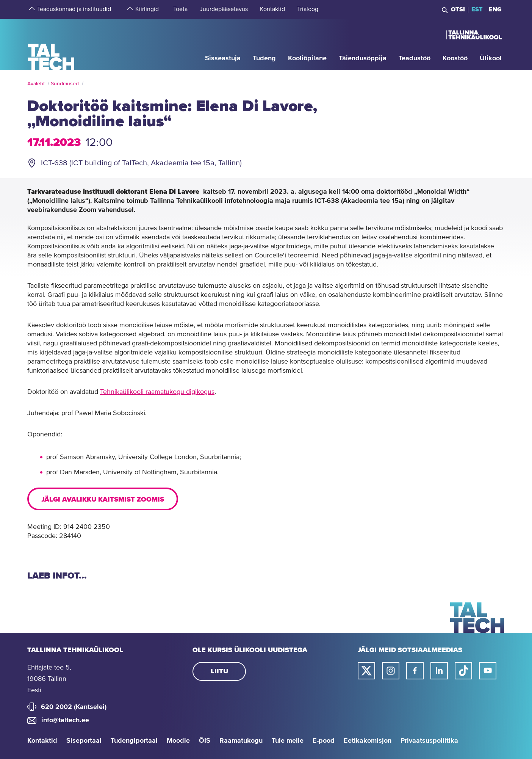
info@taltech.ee (65, 720)
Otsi (458, 9)
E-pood (324, 741)
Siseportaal (84, 741)
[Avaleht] (51, 44)
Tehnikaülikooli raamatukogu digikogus (157, 392)
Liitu (219, 671)
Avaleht (36, 84)
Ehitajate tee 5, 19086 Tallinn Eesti (49, 679)
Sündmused (65, 84)
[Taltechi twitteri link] (366, 671)
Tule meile (288, 741)
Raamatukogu (241, 741)
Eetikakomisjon (368, 741)
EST (477, 9)
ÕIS (205, 741)
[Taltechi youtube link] (488, 671)
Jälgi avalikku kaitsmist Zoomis (103, 500)
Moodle (178, 741)
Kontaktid (42, 741)
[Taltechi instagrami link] (391, 671)
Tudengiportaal (134, 741)
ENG (495, 9)
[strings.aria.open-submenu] (31, 9)
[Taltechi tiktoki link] (463, 671)
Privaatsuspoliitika (429, 741)
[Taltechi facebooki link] (415, 671)
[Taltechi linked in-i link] (439, 671)
